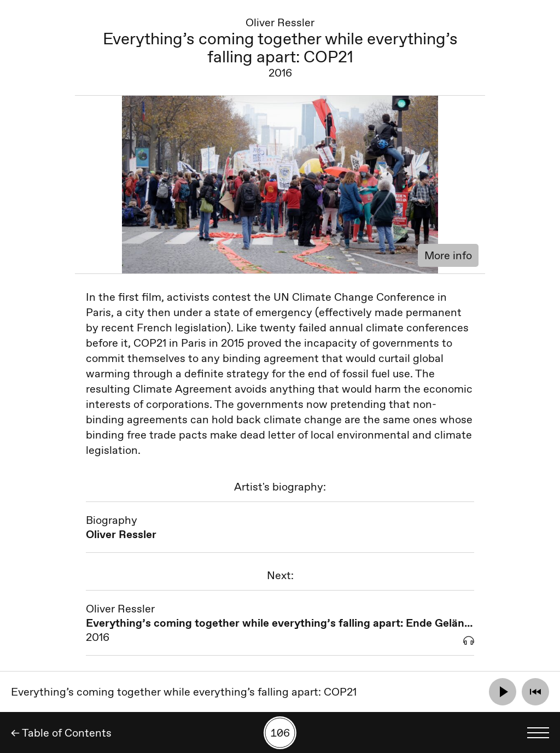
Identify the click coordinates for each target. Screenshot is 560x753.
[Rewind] (535, 692)
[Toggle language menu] (538, 733)
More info (448, 255)
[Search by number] (280, 733)
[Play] (503, 692)
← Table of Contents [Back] (61, 733)
